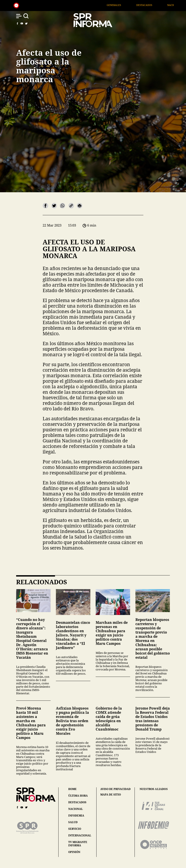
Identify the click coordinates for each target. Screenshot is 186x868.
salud (73, 822)
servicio (75, 829)
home (72, 789)
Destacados (151, 5)
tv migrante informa (78, 844)
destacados (77, 802)
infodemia (76, 816)
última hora (78, 796)
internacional (80, 835)
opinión (74, 852)
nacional (76, 809)
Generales (121, 5)
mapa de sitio (111, 795)
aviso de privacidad (115, 789)
